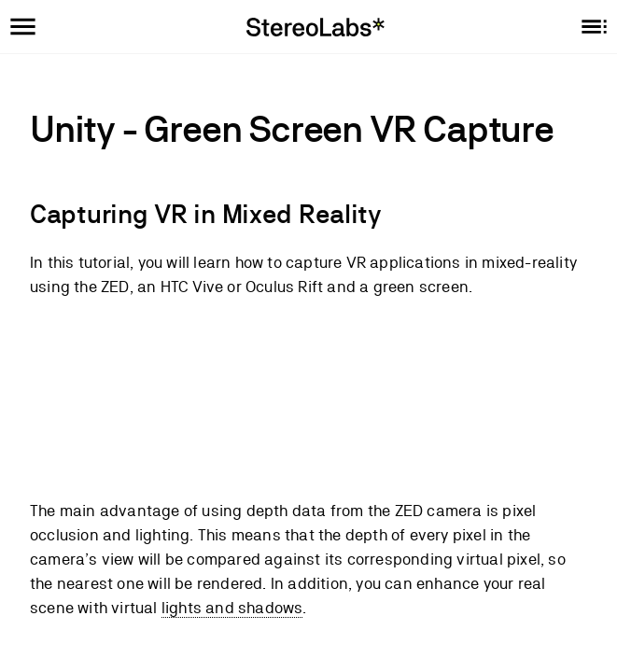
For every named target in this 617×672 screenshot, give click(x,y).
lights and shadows (232, 608)
